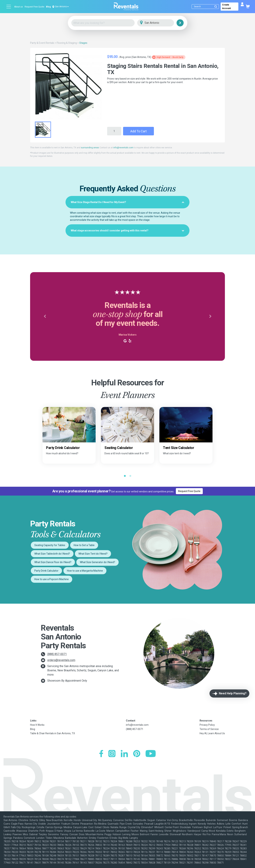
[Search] (206, 7)
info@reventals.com (123, 148)
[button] (45, 316)
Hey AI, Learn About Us (212, 733)
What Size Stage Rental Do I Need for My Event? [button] (127, 202)
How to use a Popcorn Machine (52, 579)
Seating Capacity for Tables (50, 545)
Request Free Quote (34, 7)
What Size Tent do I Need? (93, 554)
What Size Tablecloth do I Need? (52, 554)
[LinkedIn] (124, 754)
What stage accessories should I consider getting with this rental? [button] (127, 231)
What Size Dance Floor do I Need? (53, 562)
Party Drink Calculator (46, 571)
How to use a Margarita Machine (85, 571)
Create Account (226, 7)
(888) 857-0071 (57, 654)
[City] (161, 23)
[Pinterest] (137, 754)
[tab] (127, 202)
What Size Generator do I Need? (97, 562)
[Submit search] (216, 7)
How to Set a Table (84, 545)
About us (19, 7)
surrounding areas (90, 148)
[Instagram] (112, 754)
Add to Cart (138, 131)
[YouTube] (151, 754)
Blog (48, 7)
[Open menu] (9, 7)
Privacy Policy (207, 725)
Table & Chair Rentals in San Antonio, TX (53, 733)
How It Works (37, 725)
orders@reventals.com (61, 660)
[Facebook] (101, 754)
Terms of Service (209, 729)
